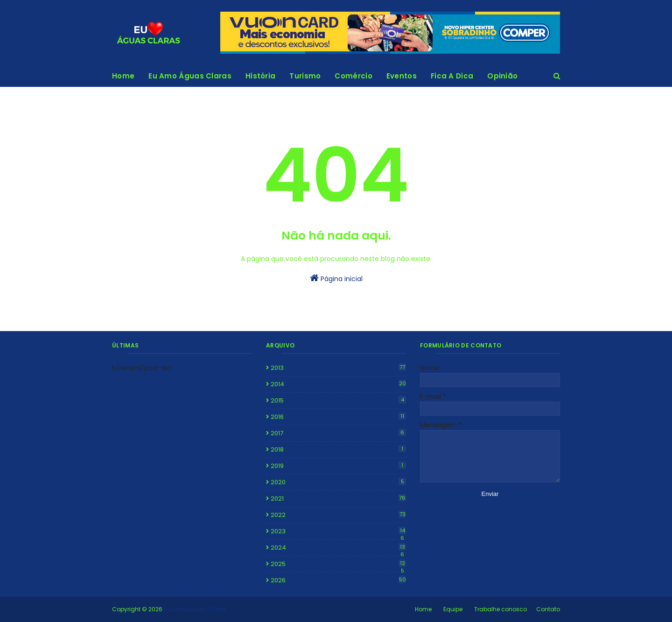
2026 (338, 580)
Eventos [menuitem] (402, 76)
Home (423, 609)
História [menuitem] (260, 76)
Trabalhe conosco (500, 609)
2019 (338, 466)
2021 (338, 498)
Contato (548, 609)
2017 (338, 433)
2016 (338, 417)
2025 (338, 564)
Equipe (453, 609)
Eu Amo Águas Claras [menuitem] (190, 76)
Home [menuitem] (123, 76)
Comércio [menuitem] (353, 76)
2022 (338, 515)
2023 (338, 531)
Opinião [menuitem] (502, 76)
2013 (338, 368)
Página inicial (336, 278)
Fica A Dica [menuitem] (452, 76)
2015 (338, 400)
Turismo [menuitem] (305, 76)
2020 (338, 482)
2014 (338, 384)
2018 (338, 449)
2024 (338, 548)
